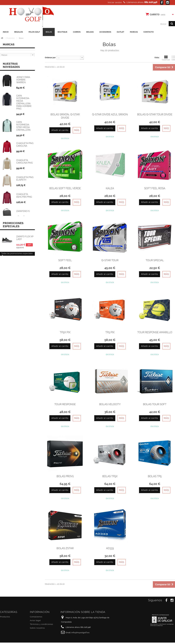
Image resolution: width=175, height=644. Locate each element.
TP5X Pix (65, 332)
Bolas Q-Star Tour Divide (155, 114)
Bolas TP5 (155, 476)
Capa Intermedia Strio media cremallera (23, 126)
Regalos (18, 32)
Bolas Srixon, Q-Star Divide (65, 116)
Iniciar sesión (115, 2)
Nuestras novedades (11, 66)
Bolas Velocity (110, 404)
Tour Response (65, 404)
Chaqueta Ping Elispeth (25, 179)
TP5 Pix (110, 332)
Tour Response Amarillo (155, 332)
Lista (173, 58)
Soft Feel (65, 260)
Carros (77, 32)
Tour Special (155, 260)
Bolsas (90, 32)
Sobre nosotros (37, 628)
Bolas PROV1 (65, 476)
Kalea (110, 188)
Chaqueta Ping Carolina (25, 145)
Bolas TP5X (110, 476)
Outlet (121, 32)
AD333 (110, 548)
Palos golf (34, 32)
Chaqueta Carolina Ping (24, 162)
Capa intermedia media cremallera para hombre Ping (24, 103)
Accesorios (105, 32)
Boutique (62, 32)
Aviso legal (35, 620)
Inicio (6, 32)
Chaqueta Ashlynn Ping (24, 196)
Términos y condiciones (42, 624)
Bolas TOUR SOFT (155, 404)
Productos (5, 617)
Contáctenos (36, 617)
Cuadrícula (166, 58)
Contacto (149, 32)
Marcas (134, 32)
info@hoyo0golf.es (80, 633)
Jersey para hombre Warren (23, 80)
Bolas (49, 32)
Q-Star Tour (110, 260)
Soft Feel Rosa (155, 188)
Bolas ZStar (65, 548)
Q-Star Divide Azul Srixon (110, 114)
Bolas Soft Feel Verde (65, 188)
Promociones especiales (13, 237)
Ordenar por (50, 58)
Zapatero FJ (23, 212)
